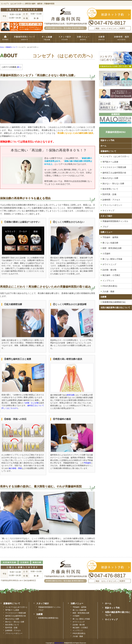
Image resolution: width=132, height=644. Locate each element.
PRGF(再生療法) (79, 633)
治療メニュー (83, 38)
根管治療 (71, 395)
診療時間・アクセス (13, 630)
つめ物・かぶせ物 (31, 403)
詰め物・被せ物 (79, 625)
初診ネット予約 (107, 140)
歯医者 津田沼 (59, 643)
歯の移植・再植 (15, 468)
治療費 (103, 297)
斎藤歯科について (108, 151)
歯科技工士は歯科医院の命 (16, 616)
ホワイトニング (79, 622)
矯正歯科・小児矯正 (80, 628)
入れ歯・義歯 (78, 636)
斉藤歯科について (24, 38)
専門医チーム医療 (47, 38)
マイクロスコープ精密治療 (16, 613)
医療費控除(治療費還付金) (48, 618)
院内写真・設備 (11, 628)
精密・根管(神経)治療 (81, 613)
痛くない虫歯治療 (79, 610)
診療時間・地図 (122, 38)
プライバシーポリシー (14, 633)
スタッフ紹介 (65, 38)
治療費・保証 (102, 38)
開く (19, 67)
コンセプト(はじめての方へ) (16, 607)
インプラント (78, 630)
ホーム (5, 38)
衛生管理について (12, 625)
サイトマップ (111, 620)
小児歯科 (76, 616)
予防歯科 (87, 463)
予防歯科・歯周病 (79, 607)
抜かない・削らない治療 (15, 622)
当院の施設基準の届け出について (115, 307)
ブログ (41, 610)
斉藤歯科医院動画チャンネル (49, 607)
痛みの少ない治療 (12, 619)
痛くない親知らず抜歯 (81, 619)
